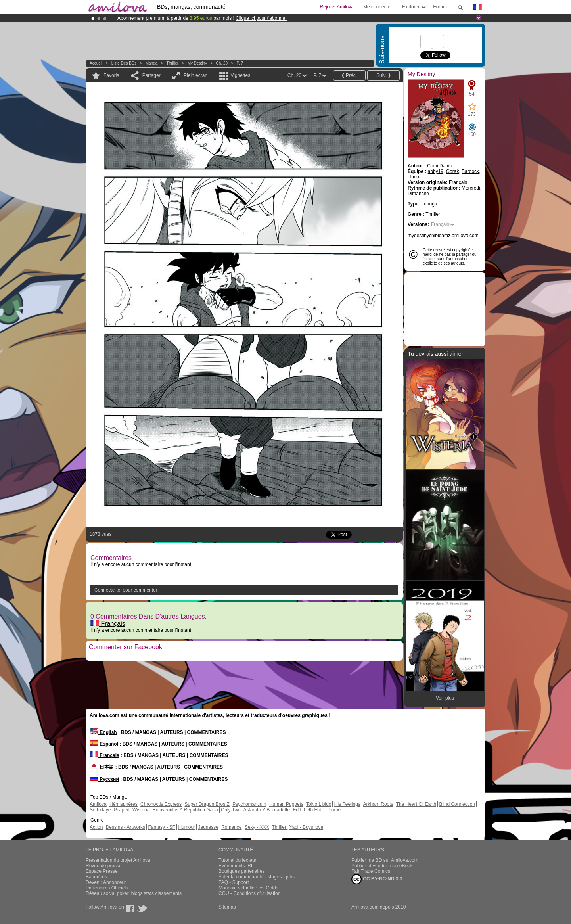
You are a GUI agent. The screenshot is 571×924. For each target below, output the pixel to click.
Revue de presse (104, 866)
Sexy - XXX (257, 827)
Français (108, 624)
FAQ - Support (234, 882)
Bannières (96, 877)
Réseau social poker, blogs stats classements (134, 893)
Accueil (96, 63)
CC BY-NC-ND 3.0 (377, 879)
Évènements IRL (236, 866)
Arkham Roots (378, 804)
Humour (187, 827)
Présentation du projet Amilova (118, 860)
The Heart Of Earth (416, 804)
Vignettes (240, 75)
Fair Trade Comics (371, 871)
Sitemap (227, 907)
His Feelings (347, 804)
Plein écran (195, 75)
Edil (297, 810)
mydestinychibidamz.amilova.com (443, 236)
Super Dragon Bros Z (207, 804)
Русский (104, 779)
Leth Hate (314, 810)
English (103, 732)
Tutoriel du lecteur (238, 860)
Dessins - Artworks (126, 827)
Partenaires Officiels (107, 888)
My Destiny (198, 63)
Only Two (231, 810)
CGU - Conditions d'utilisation (249, 893)
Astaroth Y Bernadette (266, 810)
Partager (151, 75)
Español (104, 744)
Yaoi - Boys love (306, 827)
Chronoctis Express (161, 804)
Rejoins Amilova (337, 7)
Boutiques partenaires (242, 871)
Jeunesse (208, 827)
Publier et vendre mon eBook (382, 866)
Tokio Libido (319, 804)
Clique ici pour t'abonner (261, 18)
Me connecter (378, 7)
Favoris (111, 75)
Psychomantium (249, 804)
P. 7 (240, 63)
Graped (122, 810)
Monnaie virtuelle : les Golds (248, 888)
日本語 (102, 767)
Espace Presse (102, 871)
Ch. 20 (222, 63)
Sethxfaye (100, 810)
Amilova (98, 804)
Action (96, 827)
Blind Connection (457, 804)
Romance (231, 827)
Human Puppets (286, 804)
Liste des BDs (124, 63)
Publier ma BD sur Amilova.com (385, 860)
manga (152, 63)
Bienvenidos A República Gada (185, 810)
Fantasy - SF (162, 827)
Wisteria (141, 810)
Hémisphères (124, 804)
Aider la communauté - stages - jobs (257, 877)
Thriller (173, 63)
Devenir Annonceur (106, 882)
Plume (334, 810)
